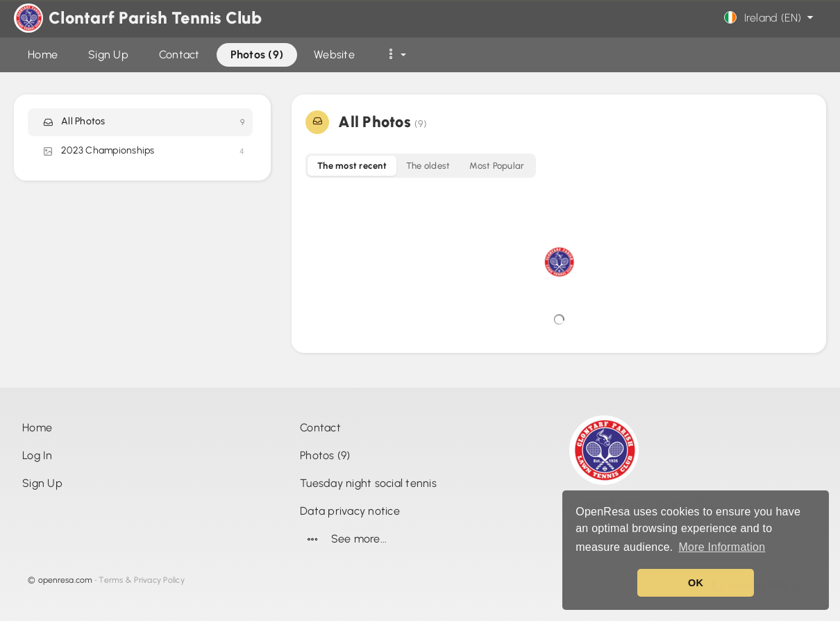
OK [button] (696, 583)
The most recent (352, 166)
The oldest (428, 166)
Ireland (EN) (770, 18)
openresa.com (66, 580)
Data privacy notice (350, 511)
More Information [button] (722, 547)
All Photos (143, 122)
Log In (37, 455)
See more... (343, 539)
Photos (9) (325, 455)
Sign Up (42, 483)
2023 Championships (143, 151)
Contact (320, 428)
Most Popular (497, 166)
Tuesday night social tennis (368, 483)
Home (37, 428)
